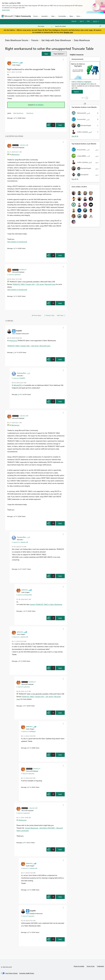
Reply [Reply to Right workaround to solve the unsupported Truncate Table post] (60, 125)
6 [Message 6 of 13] (27, 932)
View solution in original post (17, 242)
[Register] (77, 92)
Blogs (71, 16)
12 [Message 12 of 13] (14, 352)
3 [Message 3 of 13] (18, 661)
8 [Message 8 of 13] (27, 748)
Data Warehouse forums (17, 40)
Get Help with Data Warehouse (56, 40)
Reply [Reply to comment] (60, 255)
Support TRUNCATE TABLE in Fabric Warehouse (46, 604)
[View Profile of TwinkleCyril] (23, 269)
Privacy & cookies (79, 966)
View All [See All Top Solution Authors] (75, 136)
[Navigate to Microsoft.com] (7, 16)
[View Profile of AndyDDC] (19, 331)
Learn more (6, 10)
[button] (46, 54)
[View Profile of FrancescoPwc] (21, 373)
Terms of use (91, 966)
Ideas (53, 16)
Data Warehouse (82, 40)
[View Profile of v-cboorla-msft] (24, 145)
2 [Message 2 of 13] (13, 248)
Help (88, 21)
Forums (36, 16)
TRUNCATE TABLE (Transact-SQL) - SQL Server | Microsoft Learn (34, 284)
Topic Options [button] (58, 54)
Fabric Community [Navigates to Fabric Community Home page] (23, 16)
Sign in (82, 21)
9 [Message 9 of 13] (27, 787)
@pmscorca (15, 154)
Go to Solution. (39, 105)
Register (74, 21)
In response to (14, 275)
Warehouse (30, 113)
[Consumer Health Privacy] (27, 973)
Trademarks (100, 966)
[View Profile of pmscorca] (15, 62)
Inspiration (45, 16)
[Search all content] (78, 26)
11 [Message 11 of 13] (23, 611)
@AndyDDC (18, 385)
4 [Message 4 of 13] (23, 843)
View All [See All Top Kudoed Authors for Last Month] (75, 179)
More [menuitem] (78, 16)
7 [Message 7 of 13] (13, 296)
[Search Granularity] (45, 26)
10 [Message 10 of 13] (18, 569)
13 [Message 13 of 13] (18, 394)
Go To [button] (95, 21)
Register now (68, 32)
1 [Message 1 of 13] (13, 118)
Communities (62, 16)
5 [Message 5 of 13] (27, 890)
